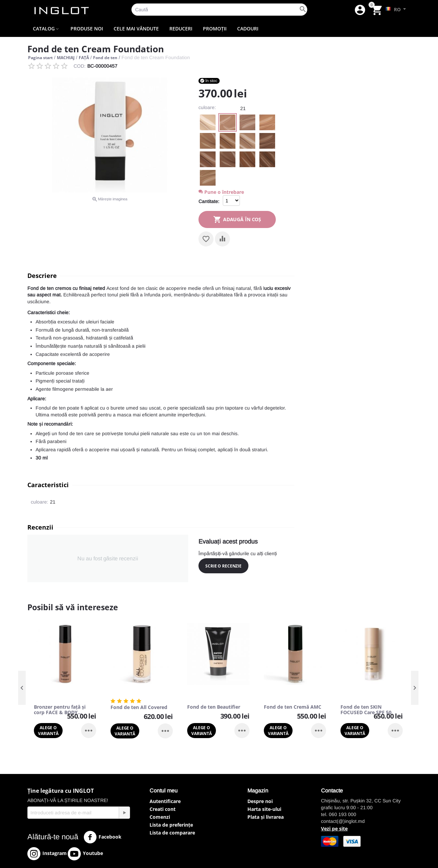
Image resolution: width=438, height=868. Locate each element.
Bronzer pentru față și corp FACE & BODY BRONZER (60, 710)
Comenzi (160, 817)
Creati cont (163, 809)
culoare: (207, 107)
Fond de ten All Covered (139, 707)
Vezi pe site (334, 829)
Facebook (102, 837)
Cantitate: (209, 201)
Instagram (47, 854)
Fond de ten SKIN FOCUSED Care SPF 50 (366, 710)
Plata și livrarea (266, 817)
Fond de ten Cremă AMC (293, 707)
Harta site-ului (264, 809)
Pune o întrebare (221, 192)
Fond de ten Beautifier (214, 707)
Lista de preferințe (171, 825)
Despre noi (260, 801)
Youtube (85, 854)
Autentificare (165, 801)
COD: (80, 66)
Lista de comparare (172, 833)
